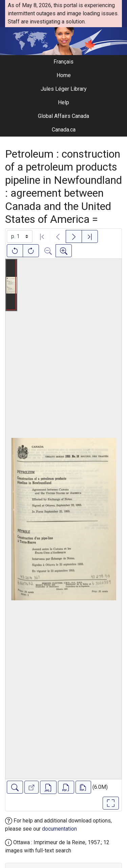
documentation (59, 829)
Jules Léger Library (64, 89)
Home (64, 75)
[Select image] (20, 236)
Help (63, 102)
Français (63, 62)
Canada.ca (64, 130)
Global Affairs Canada (63, 116)
